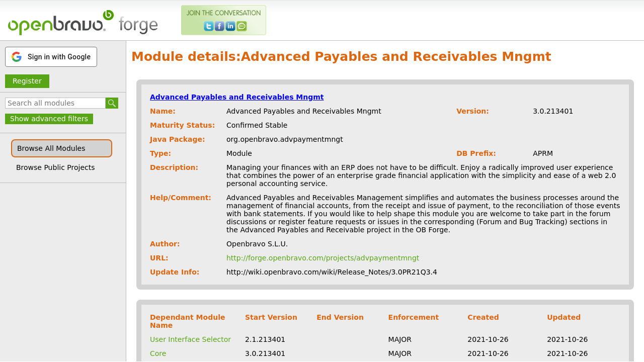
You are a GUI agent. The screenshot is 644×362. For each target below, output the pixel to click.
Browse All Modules (51, 148)
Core (158, 353)
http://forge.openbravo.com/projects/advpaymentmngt (323, 258)
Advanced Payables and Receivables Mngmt (237, 97)
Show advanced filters (49, 119)
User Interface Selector (190, 339)
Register (27, 81)
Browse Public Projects (56, 167)
